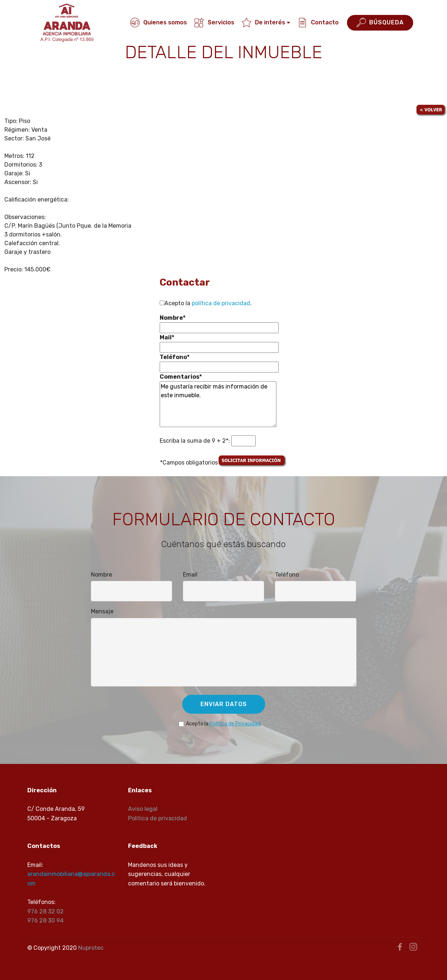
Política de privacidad (157, 818)
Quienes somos (159, 22)
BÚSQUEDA (380, 23)
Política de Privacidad (235, 724)
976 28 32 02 (45, 911)
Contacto (318, 22)
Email (190, 575)
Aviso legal (143, 809)
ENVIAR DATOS (224, 704)
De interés (264, 22)
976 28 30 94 (45, 921)
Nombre (101, 575)
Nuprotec (91, 948)
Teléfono (287, 575)
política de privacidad (221, 303)
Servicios (214, 22)
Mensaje (102, 611)
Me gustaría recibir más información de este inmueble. (218, 404)
